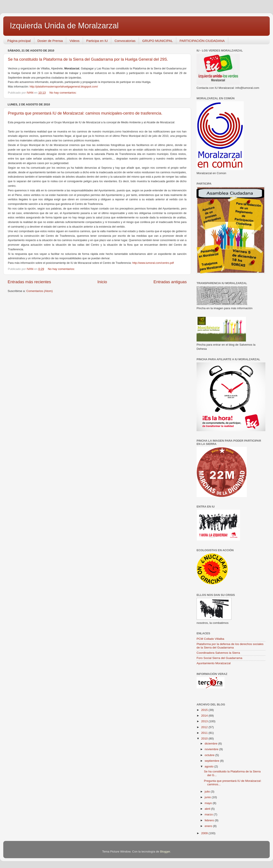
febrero (210, 820)
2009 (205, 833)
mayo (209, 803)
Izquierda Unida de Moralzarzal (64, 26)
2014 (205, 716)
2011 (205, 733)
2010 (205, 738)
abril (208, 809)
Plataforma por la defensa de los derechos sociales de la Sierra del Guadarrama (230, 646)
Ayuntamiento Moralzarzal (214, 663)
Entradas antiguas (170, 282)
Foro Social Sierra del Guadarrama (219, 658)
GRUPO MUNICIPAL (157, 41)
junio (208, 797)
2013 (205, 721)
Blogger (165, 852)
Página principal (19, 41)
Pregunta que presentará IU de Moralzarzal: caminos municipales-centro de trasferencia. (85, 113)
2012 (205, 727)
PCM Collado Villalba (210, 639)
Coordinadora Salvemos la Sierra (218, 653)
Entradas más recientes (29, 282)
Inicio (102, 282)
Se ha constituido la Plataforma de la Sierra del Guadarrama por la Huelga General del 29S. (88, 59)
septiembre (212, 761)
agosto (209, 766)
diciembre (211, 744)
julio (208, 792)
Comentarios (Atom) (40, 291)
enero (209, 826)
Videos (74, 41)
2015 (205, 710)
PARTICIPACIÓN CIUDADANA (202, 41)
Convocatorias (125, 41)
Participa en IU (97, 41)
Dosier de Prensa (50, 41)
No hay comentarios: (63, 93)
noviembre (212, 749)
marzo (209, 814)
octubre (210, 755)
